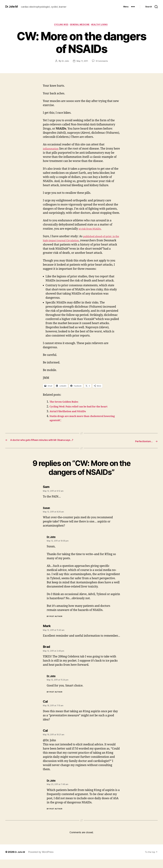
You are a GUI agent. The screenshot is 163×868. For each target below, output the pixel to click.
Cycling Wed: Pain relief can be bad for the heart (83, 411)
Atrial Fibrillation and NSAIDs (71, 416)
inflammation (52, 149)
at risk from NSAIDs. (92, 230)
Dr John (65, 62)
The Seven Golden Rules (66, 407)
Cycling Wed (59, 25)
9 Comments (102, 62)
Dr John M (13, 7)
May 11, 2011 (82, 62)
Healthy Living (102, 25)
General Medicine (80, 25)
